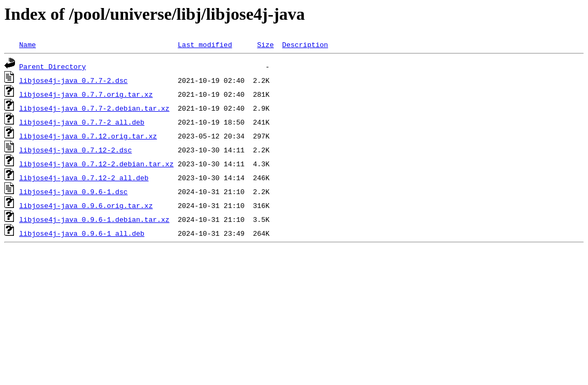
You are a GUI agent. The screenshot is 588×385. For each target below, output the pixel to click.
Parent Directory (53, 66)
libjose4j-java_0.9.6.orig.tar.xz (86, 205)
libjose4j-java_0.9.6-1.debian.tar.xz (94, 219)
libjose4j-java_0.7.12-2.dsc (76, 150)
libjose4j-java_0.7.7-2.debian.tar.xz (94, 108)
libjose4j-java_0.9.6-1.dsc (74, 191)
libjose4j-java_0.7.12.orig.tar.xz (88, 136)
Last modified (205, 44)
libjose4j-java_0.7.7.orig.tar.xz (86, 94)
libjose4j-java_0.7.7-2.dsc (74, 80)
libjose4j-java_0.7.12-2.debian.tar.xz (97, 164)
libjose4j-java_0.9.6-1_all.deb (82, 233)
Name (28, 44)
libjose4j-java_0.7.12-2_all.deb (84, 178)
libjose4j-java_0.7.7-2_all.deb (82, 122)
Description (305, 44)
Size (265, 44)
